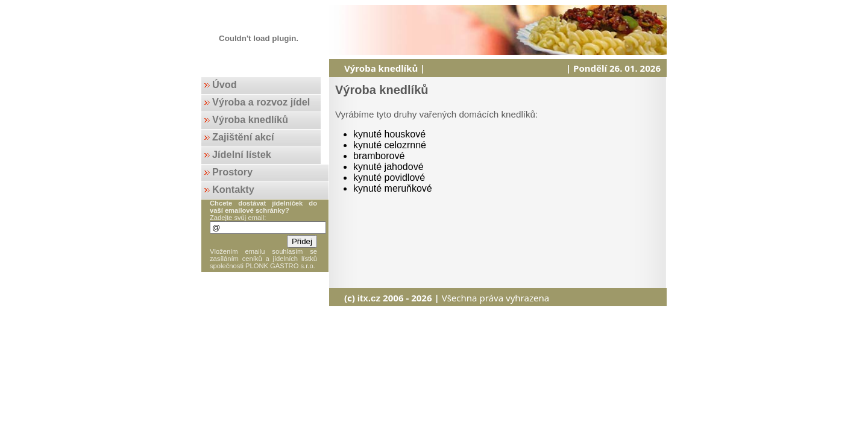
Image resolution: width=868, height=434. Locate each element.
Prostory (232, 172)
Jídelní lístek (242, 154)
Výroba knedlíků (250, 119)
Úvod (225, 84)
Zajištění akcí (243, 137)
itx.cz (369, 298)
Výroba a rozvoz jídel (261, 102)
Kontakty (233, 189)
